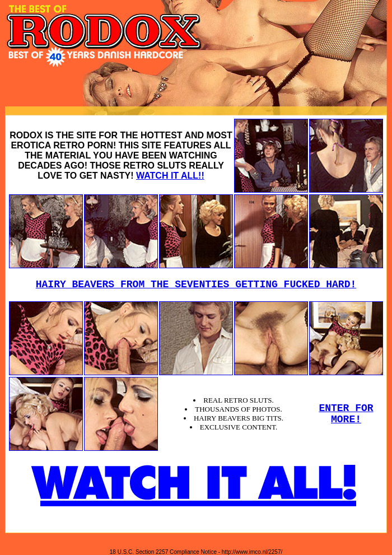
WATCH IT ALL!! (170, 176)
